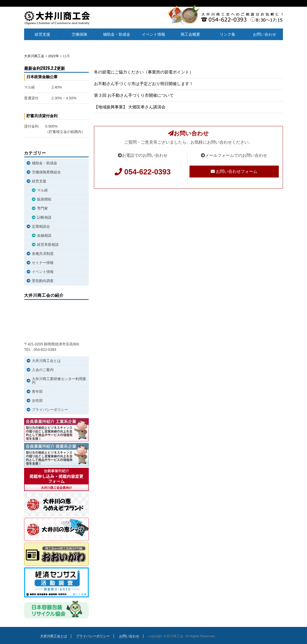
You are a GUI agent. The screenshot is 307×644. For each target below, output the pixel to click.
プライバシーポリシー (50, 410)
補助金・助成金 (117, 34)
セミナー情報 (43, 263)
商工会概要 (190, 34)
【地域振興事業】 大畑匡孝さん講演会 (130, 107)
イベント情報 (153, 34)
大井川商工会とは (46, 361)
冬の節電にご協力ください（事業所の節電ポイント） (144, 72)
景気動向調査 (43, 281)
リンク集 (228, 34)
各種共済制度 (43, 254)
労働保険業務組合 (46, 172)
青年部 (37, 391)
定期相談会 (41, 226)
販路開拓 (44, 199)
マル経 (42, 190)
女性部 (37, 401)
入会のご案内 (43, 370)
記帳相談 (44, 217)
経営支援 (42, 34)
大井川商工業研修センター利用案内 (59, 381)
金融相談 (44, 235)
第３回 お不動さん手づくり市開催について (134, 95)
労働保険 (79, 34)
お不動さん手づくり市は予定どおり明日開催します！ (144, 84)
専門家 (42, 208)
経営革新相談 (48, 245)
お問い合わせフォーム (234, 171)
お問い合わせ (265, 34)
